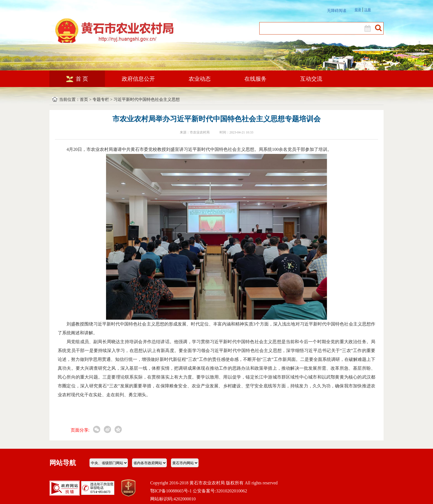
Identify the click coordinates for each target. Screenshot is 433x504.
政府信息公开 (138, 79)
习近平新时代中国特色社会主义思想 (147, 99)
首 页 (77, 79)
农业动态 (200, 79)
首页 (84, 99)
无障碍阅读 (337, 11)
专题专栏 (101, 99)
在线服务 (255, 79)
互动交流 (311, 79)
